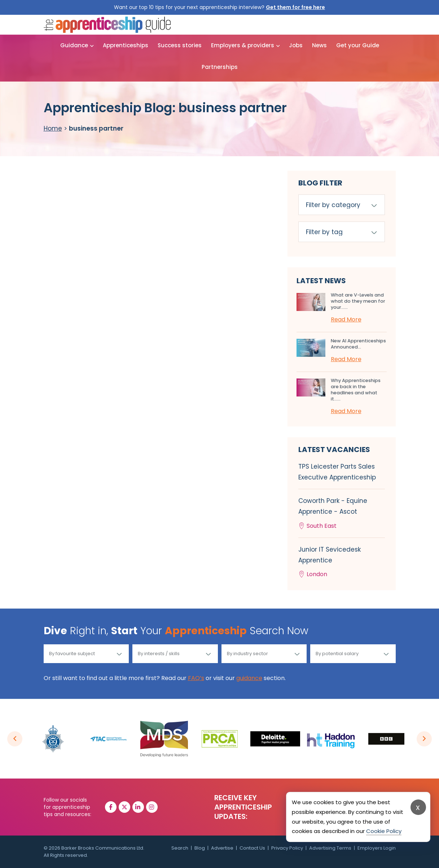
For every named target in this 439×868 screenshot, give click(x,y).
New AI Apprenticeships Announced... (358, 344)
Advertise (222, 848)
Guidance (74, 45)
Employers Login (377, 848)
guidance (249, 678)
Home (53, 128)
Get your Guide (358, 45)
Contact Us (252, 848)
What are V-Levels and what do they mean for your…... (358, 301)
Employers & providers (243, 45)
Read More (346, 319)
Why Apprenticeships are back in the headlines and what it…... (356, 390)
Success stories (180, 45)
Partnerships (220, 67)
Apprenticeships (126, 45)
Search (180, 848)
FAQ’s (196, 678)
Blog (200, 848)
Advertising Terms (330, 848)
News (319, 45)
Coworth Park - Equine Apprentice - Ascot (342, 514)
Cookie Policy (384, 831)
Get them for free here (295, 7)
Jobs (296, 45)
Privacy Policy (287, 848)
